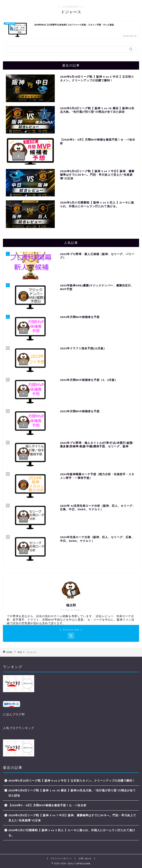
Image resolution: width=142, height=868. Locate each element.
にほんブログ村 (14, 714)
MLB (20, 652)
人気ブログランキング (19, 728)
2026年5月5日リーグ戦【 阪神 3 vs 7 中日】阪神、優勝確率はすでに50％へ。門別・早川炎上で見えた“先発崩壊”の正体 (72, 818)
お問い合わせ (85, 858)
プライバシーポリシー (61, 858)
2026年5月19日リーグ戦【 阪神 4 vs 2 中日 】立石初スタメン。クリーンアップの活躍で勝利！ (72, 781)
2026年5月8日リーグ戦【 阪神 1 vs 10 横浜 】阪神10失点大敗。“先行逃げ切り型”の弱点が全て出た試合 (72, 793)
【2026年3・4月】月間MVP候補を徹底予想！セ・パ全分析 (47, 805)
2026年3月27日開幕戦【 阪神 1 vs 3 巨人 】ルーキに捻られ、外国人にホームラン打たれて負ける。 (72, 833)
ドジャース (31, 652)
